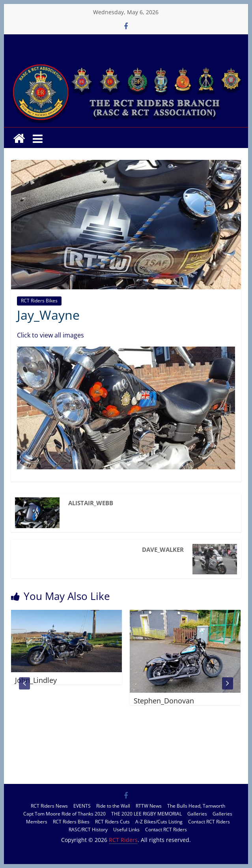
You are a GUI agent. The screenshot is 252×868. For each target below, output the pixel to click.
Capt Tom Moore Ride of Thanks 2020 (64, 814)
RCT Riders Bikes (39, 301)
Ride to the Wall (113, 806)
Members (37, 822)
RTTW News (149, 806)
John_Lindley (36, 680)
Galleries (197, 814)
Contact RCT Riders (209, 822)
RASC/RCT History (88, 830)
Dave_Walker (163, 549)
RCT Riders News (49, 806)
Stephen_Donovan (164, 701)
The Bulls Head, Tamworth (196, 806)
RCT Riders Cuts (112, 822)
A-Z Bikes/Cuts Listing (159, 822)
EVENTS (82, 806)
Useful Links (126, 830)
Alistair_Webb (91, 503)
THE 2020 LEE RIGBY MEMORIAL (147, 814)
